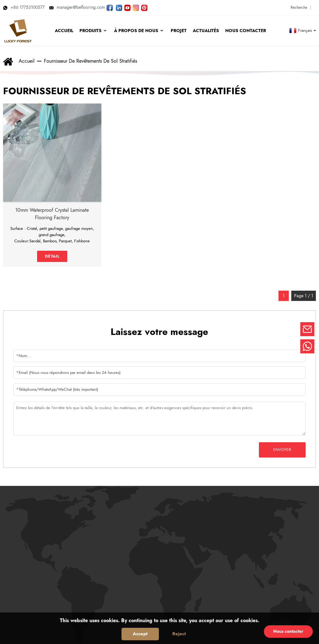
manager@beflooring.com (77, 7)
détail (52, 256)
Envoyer (282, 450)
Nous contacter (288, 631)
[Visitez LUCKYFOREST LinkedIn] (119, 7)
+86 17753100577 (24, 7)
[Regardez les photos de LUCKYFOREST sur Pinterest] (144, 7)
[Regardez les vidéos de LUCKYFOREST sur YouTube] (127, 7)
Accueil (27, 61)
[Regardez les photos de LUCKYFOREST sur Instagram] (136, 7)
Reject (179, 634)
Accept (140, 634)
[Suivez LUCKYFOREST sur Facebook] (110, 7)
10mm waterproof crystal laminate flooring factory (52, 214)
